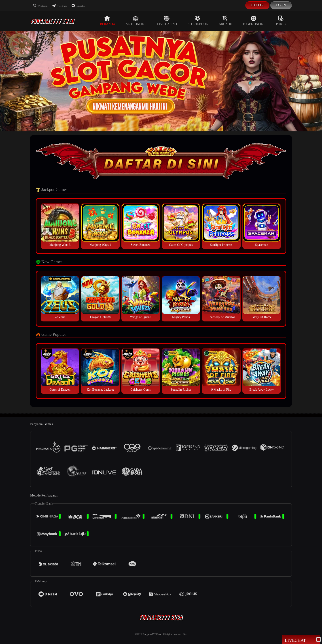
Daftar (257, 5)
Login (281, 5)
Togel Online (254, 21)
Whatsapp (40, 6)
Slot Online (136, 21)
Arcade (225, 21)
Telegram (59, 6)
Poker (281, 21)
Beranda (108, 21)
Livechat (78, 6)
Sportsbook (198, 21)
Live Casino (167, 21)
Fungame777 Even (152, 634)
